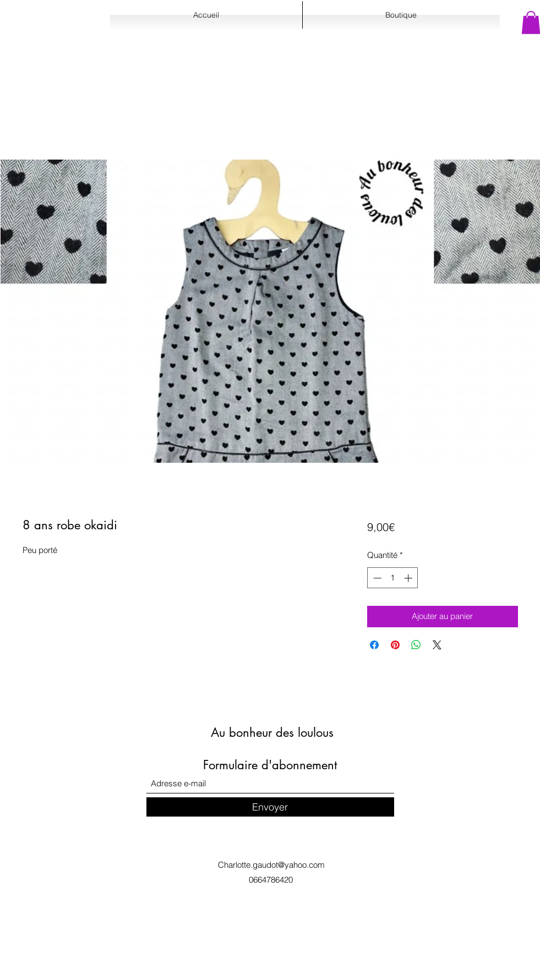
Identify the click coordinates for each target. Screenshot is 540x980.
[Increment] (409, 578)
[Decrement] (376, 578)
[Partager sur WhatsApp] (416, 645)
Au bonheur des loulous (272, 732)
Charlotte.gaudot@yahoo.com (271, 865)
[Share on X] (437, 645)
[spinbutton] (393, 578)
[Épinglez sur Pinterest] (395, 645)
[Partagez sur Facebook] (374, 645)
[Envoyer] (270, 807)
